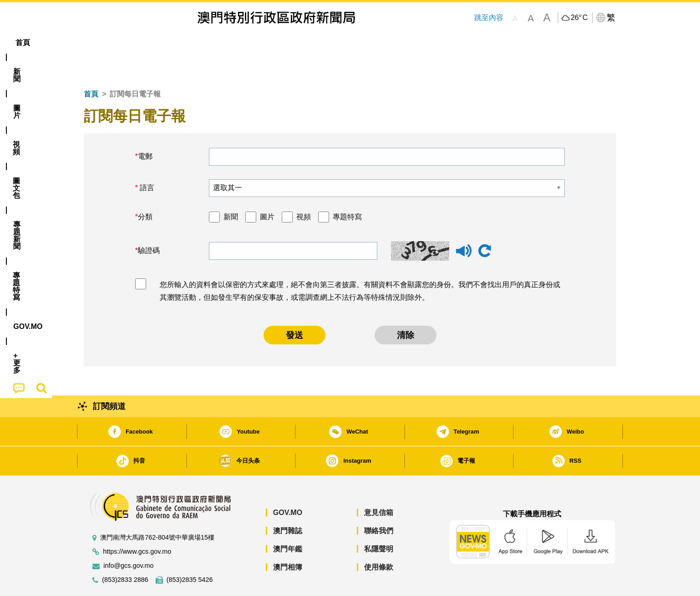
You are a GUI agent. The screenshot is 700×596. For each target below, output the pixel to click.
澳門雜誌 (288, 503)
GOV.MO (288, 485)
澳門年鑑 (288, 521)
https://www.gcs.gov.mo (137, 524)
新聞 (231, 189)
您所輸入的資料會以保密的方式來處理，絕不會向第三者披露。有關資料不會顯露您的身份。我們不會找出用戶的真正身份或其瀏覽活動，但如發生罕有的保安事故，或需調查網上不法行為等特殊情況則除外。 (360, 263)
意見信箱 (379, 485)
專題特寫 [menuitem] (326, 43)
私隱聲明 (379, 521)
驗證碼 (149, 223)
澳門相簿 (288, 539)
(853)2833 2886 (125, 552)
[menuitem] (133, 43)
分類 (145, 189)
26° (579, 18)
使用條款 (379, 539)
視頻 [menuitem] (200, 43)
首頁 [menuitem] (100, 43)
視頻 (304, 189)
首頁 (91, 66)
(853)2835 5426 (190, 552)
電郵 (145, 129)
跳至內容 (488, 18)
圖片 (267, 189)
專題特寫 (347, 189)
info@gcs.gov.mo (128, 538)
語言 (146, 160)
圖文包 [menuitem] (237, 43)
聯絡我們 (379, 503)
